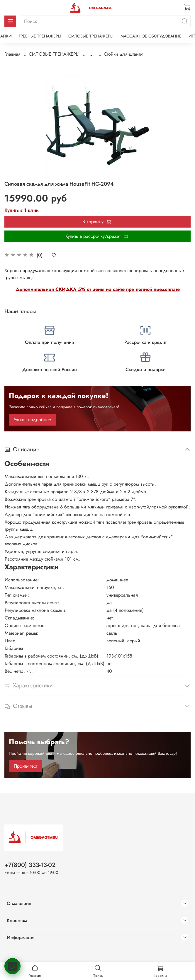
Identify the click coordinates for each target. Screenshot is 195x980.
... (92, 54)
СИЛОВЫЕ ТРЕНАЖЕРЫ (91, 36)
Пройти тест (26, 766)
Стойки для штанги (123, 54)
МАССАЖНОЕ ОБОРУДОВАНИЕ (151, 36)
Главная (12, 54)
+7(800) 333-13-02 (30, 865)
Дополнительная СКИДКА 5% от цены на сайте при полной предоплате (98, 289)
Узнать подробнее (32, 420)
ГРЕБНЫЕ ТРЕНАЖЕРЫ (40, 36)
